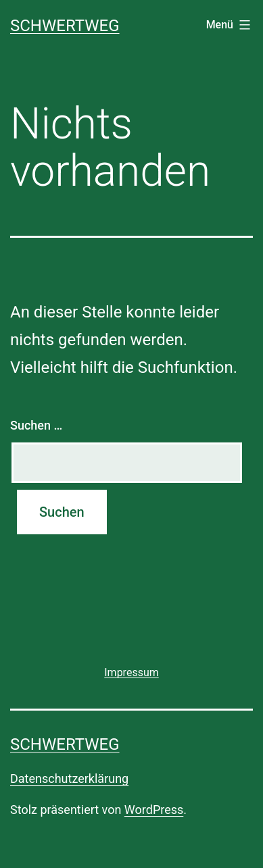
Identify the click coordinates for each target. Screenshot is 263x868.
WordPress (154, 810)
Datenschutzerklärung (69, 778)
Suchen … (36, 425)
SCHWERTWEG (65, 26)
